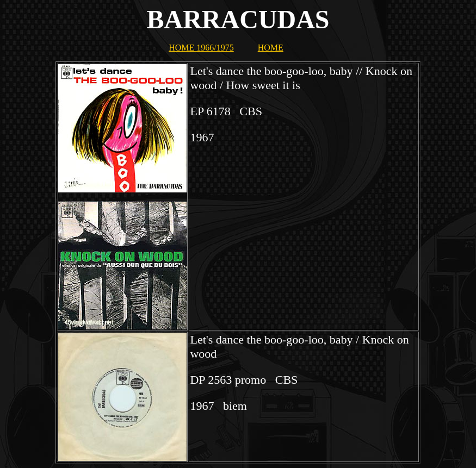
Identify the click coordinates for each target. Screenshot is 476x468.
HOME (271, 48)
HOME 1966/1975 (201, 48)
